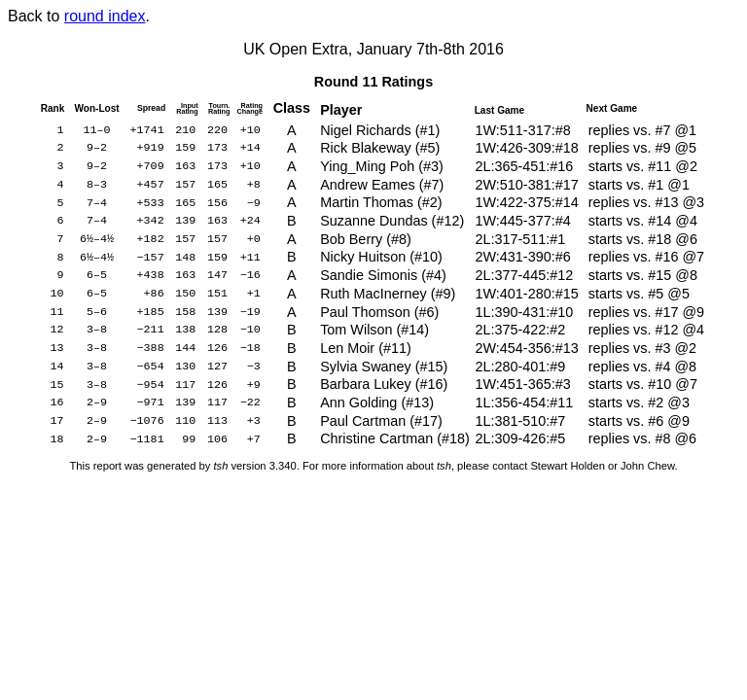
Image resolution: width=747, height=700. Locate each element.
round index (105, 16)
